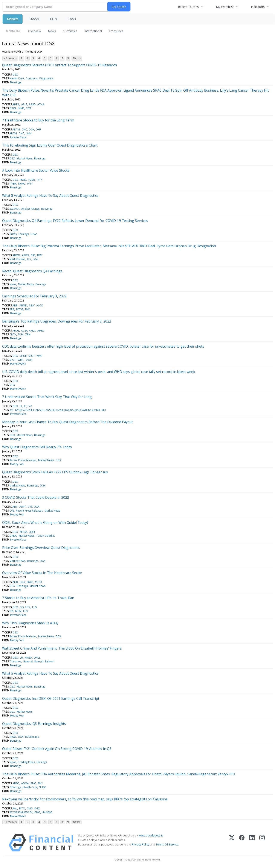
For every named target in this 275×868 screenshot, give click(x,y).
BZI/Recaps (32, 737)
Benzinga (16, 82)
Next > (77, 58)
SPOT (32, 356)
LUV (35, 607)
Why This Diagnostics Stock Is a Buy (30, 623)
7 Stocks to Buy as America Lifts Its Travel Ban (38, 598)
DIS (22, 607)
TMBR (31, 180)
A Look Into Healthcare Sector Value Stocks (36, 170)
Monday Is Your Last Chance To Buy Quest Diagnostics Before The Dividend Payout (67, 422)
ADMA (25, 783)
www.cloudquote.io (151, 835)
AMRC (41, 331)
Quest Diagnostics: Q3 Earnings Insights (34, 724)
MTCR (38, 582)
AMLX (32, 331)
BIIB (33, 255)
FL (21, 406)
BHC (33, 783)
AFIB (15, 582)
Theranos (15, 661)
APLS (24, 104)
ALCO (40, 305)
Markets (13, 19)
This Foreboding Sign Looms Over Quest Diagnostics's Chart (50, 145)
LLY (29, 259)
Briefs (13, 234)
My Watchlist (225, 7)
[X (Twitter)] (232, 843)
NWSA (28, 658)
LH (21, 658)
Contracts (32, 78)
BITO (22, 808)
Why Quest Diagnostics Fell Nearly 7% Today (37, 447)
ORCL (37, 658)
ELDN (13, 108)
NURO (43, 787)
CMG (30, 808)
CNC (24, 130)
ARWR (25, 255)
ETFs (53, 19)
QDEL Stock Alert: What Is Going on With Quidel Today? (45, 523)
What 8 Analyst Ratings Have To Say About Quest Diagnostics (50, 195)
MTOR (20, 309)
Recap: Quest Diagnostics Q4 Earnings (32, 271)
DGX (15, 75)
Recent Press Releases (23, 460)
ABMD (16, 255)
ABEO (16, 783)
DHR (39, 130)
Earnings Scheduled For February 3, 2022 (34, 296)
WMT (40, 356)
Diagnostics (46, 78)
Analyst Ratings (30, 209)
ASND (32, 104)
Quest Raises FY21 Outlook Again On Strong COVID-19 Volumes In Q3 (57, 749)
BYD (28, 309)
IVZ (30, 406)
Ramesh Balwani (44, 661)
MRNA (23, 532)
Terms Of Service (167, 844)
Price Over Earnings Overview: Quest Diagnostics (41, 548)
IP (25, 406)
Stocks (34, 19)
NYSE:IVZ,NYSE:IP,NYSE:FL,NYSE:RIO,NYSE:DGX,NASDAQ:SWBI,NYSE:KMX (58, 410)
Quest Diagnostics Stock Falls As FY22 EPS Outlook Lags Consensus (55, 472)
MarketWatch (18, 364)
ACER (24, 331)
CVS (30, 507)
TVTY (40, 180)
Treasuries (116, 31)
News (52, 31)
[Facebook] (242, 843)
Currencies (70, 31)
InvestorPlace (18, 137)
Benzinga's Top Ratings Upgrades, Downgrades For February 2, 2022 (57, 321)
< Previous (10, 58)
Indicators (258, 7)
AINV (32, 305)
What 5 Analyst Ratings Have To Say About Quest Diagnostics (50, 673)
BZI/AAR (14, 209)
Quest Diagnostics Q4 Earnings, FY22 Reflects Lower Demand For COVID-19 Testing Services (75, 221)
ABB (15, 305)
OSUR (23, 356)
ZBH (28, 334)
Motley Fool (17, 464)
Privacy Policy (141, 844)
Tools (72, 19)
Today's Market (45, 536)
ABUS (16, 331)
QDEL (32, 532)
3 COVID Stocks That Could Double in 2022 (36, 497)
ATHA (41, 104)
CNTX (13, 334)
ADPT (23, 507)
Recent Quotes (188, 7)
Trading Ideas (26, 762)
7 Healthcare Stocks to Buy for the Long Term (38, 120)
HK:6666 (47, 812)
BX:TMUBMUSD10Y (21, 812)
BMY (40, 255)
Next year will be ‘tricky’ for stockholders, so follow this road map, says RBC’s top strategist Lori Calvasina (85, 799)
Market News (25, 158)
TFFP (29, 108)
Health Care (17, 78)
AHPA (16, 104)
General (28, 661)
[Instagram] (262, 843)
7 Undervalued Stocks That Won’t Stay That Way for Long (47, 397)
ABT (15, 507)
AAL (15, 808)
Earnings (24, 234)
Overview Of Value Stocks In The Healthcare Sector (42, 573)
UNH (29, 133)
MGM (18, 611)
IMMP (21, 108)
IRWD (23, 180)
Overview (35, 31)
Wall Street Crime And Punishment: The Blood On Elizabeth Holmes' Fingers (62, 648)
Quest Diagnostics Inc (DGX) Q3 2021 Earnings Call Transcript (51, 698)
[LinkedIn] (252, 843)
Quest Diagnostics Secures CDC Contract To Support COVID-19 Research (60, 65)
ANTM (16, 130)
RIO (104, 410)
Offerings (15, 787)
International (93, 31)
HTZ (28, 607)
